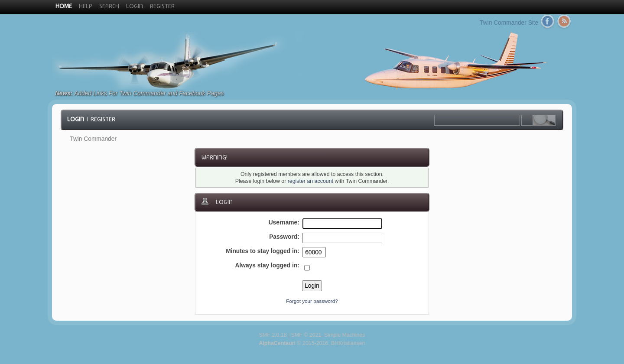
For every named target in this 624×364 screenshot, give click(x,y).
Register (103, 119)
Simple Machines (344, 335)
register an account (310, 181)
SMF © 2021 (306, 335)
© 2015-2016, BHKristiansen (312, 343)
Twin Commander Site (509, 23)
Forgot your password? (312, 301)
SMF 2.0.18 (273, 335)
